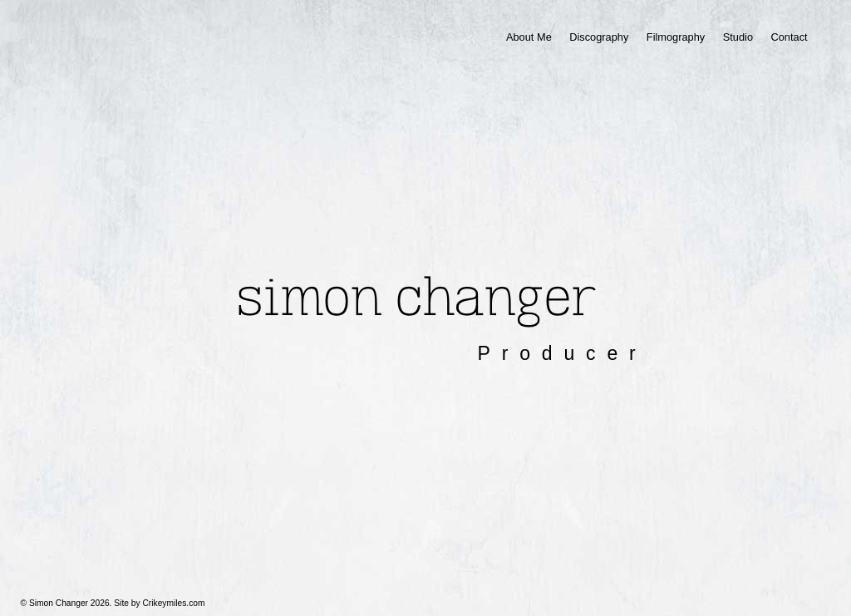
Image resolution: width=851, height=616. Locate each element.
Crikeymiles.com (173, 603)
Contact (789, 37)
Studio (738, 37)
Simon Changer (417, 298)
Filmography (676, 37)
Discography (599, 37)
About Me (529, 37)
